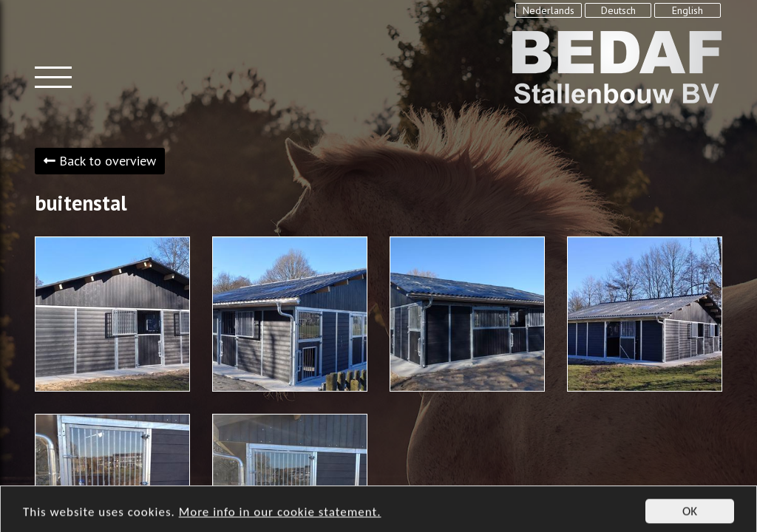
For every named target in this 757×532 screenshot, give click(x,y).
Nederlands (549, 10)
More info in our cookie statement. (280, 519)
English (688, 10)
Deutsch (618, 10)
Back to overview (100, 161)
